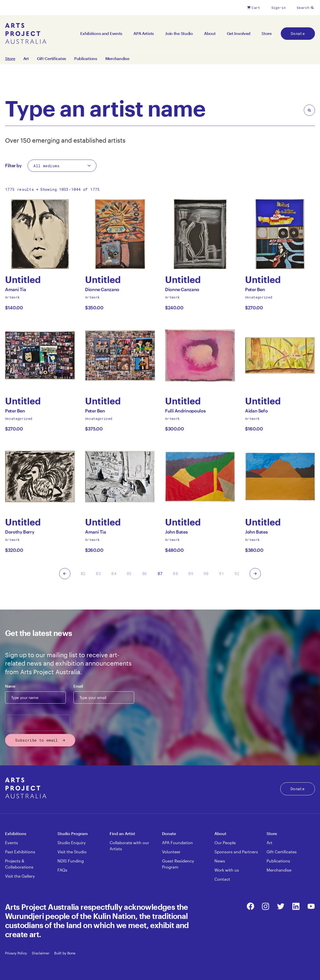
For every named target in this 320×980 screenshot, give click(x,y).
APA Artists (144, 33)
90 (206, 573)
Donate (298, 33)
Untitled (23, 280)
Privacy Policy (16, 953)
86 (145, 573)
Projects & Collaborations (19, 864)
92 (237, 573)
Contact (222, 879)
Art (26, 59)
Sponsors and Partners (236, 852)
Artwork (12, 297)
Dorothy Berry (20, 533)
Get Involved (239, 33)
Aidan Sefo (256, 412)
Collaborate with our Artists (129, 846)
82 (83, 573)
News (220, 861)
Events (12, 843)
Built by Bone (65, 953)
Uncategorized (259, 297)
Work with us (227, 870)
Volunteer (171, 852)
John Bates (176, 533)
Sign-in (278, 8)
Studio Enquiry (72, 843)
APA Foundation (177, 843)
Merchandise (117, 59)
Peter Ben (255, 291)
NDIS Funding (71, 861)
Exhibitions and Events (101, 33)
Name (10, 686)
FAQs (62, 870)
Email (78, 686)
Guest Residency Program (178, 864)
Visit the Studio (72, 852)
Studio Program (73, 833)
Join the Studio (179, 33)
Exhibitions (16, 833)
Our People (225, 843)
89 (191, 573)
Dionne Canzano (102, 291)
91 (222, 573)
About (210, 33)
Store (267, 33)
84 (114, 573)
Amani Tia (16, 291)
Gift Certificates (52, 59)
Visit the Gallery (20, 876)
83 (98, 573)
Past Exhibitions (20, 852)
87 (160, 573)
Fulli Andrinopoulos (185, 412)
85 (129, 573)
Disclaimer (41, 953)
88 (175, 573)
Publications (86, 59)
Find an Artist (122, 833)
